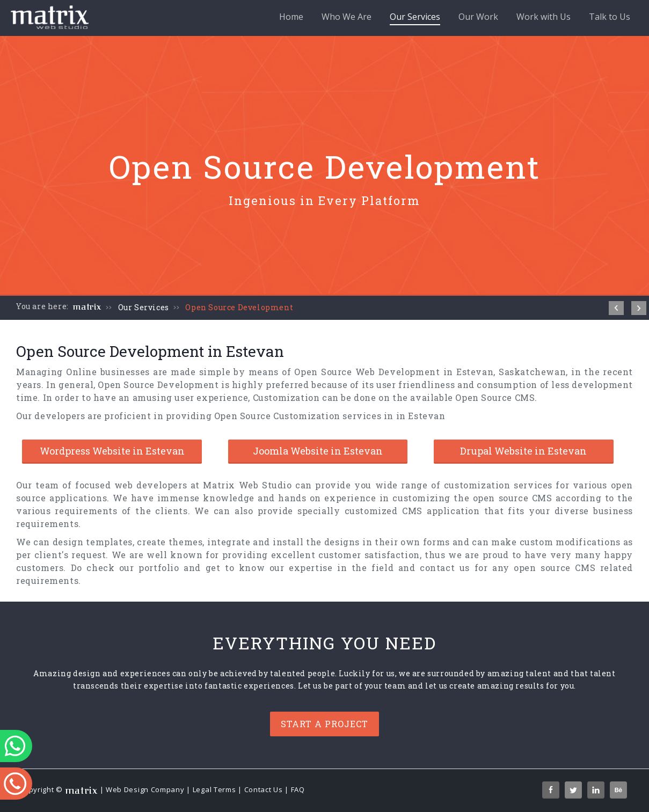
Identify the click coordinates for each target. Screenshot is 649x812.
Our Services (415, 18)
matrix (87, 307)
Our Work (478, 17)
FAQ (298, 789)
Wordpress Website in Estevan (112, 451)
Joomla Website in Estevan (318, 451)
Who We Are (347, 17)
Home (291, 17)
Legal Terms (214, 789)
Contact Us (264, 789)
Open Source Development (239, 307)
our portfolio (149, 568)
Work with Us (544, 17)
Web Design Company (145, 789)
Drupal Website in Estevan (523, 451)
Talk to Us (610, 17)
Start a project (324, 724)
